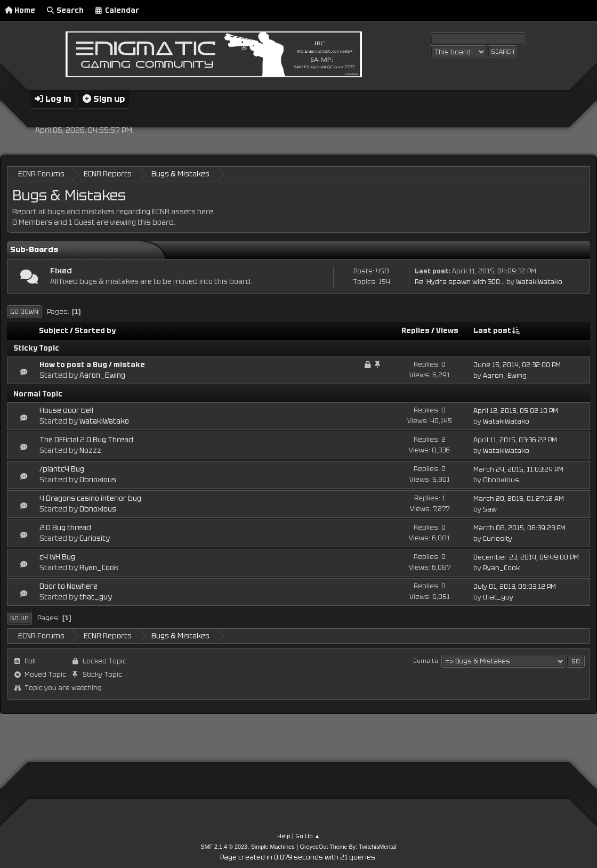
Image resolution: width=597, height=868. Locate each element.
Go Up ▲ (308, 835)
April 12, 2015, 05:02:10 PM (516, 411)
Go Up (19, 618)
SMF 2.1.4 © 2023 (224, 846)
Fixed (61, 270)
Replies (416, 330)
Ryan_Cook (99, 567)
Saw (490, 509)
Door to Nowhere (68, 586)
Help (284, 835)
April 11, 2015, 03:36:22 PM (515, 440)
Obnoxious (98, 479)
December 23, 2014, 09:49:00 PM (526, 557)
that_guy (96, 597)
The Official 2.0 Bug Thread (86, 439)
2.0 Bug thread (65, 527)
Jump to (426, 660)
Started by (95, 330)
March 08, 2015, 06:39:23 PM (519, 528)
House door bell (66, 410)
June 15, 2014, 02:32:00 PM (517, 365)
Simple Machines (273, 846)
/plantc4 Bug (62, 469)
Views (447, 330)
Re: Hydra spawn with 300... (460, 281)
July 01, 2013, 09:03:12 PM (515, 586)
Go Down (24, 311)
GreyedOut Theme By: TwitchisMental (348, 846)
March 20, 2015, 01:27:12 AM (519, 498)
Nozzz (90, 450)
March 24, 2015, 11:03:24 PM (518, 469)
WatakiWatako (539, 281)
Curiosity (95, 538)
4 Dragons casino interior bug (90, 498)
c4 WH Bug (57, 557)
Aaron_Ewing (102, 375)
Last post (497, 330)
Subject (54, 330)
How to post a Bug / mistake (92, 364)
